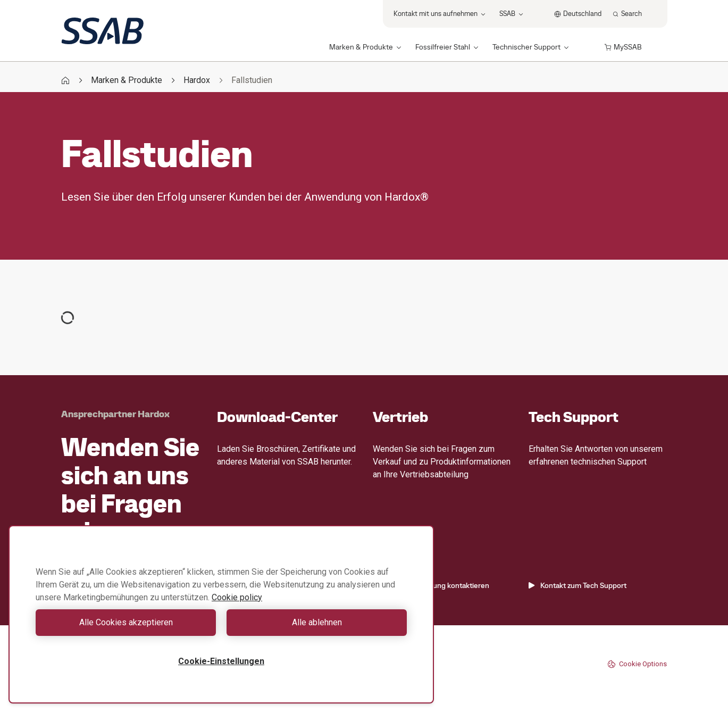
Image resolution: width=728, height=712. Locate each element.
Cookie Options (637, 664)
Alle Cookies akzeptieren (126, 622)
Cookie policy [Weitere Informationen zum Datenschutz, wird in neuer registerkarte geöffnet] (237, 597)
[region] (221, 614)
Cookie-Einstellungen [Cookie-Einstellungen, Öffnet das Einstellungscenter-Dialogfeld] (221, 661)
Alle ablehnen (317, 622)
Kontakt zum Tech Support (578, 585)
